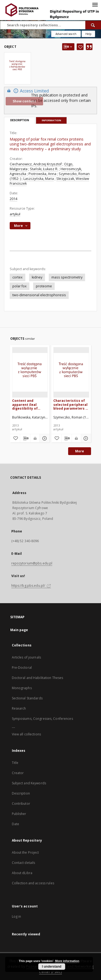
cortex (18, 277)
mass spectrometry (67, 277)
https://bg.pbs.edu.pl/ (31, 586)
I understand (52, 967)
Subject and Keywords (29, 783)
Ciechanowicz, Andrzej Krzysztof (36, 164)
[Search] (93, 25)
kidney (37, 277)
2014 (13, 199)
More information (67, 961)
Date (15, 824)
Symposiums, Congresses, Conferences (42, 719)
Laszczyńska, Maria (39, 179)
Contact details (24, 863)
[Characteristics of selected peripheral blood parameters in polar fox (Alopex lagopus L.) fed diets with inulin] (71, 372)
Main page (19, 630)
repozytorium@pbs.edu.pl (32, 563)
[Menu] (95, 4)
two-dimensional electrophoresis (39, 295)
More (80, 451)
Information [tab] (51, 120)
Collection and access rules (33, 883)
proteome (44, 286)
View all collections (26, 734)
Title (15, 763)
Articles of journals (26, 657)
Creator (18, 773)
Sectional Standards (27, 698)
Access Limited (27, 91)
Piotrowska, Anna (42, 174)
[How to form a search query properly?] (88, 34)
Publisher (19, 814)
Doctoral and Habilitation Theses (38, 678)
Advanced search (66, 34)
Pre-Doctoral (22, 668)
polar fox (20, 286)
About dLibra (22, 873)
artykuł (15, 214)
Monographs (22, 688)
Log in (17, 916)
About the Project (25, 852)
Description (21, 793)
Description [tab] (20, 120)
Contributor (21, 804)
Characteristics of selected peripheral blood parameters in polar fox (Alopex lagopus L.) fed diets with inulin (71, 404)
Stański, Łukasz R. (44, 169)
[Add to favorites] (80, 47)
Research (19, 708)
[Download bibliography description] (25, 438)
